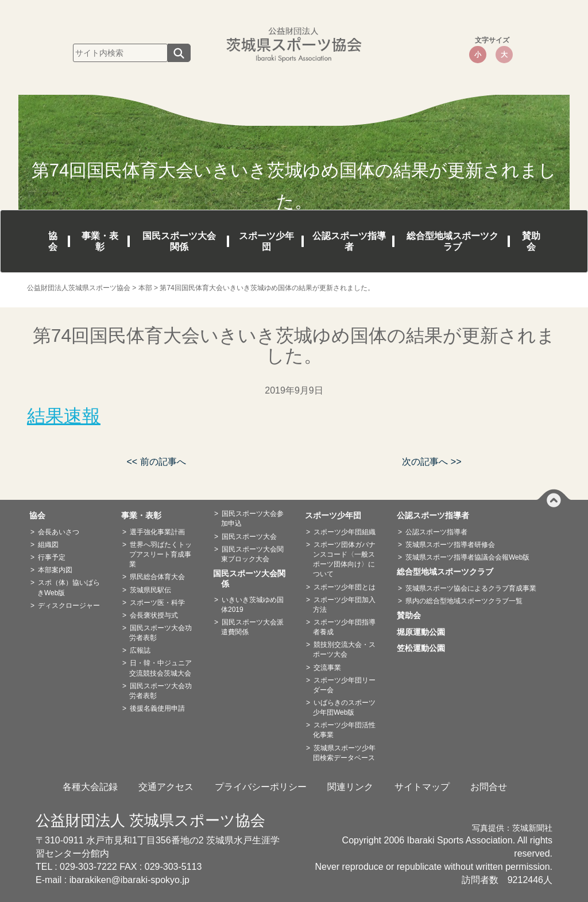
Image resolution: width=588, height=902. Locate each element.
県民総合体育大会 (157, 577)
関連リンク (350, 787)
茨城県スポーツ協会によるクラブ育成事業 (471, 588)
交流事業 (327, 668)
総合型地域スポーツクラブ (452, 241)
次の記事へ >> (432, 462)
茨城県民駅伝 (150, 590)
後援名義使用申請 (157, 708)
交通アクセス (166, 787)
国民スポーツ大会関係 (179, 241)
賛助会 (531, 241)
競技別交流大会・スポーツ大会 (344, 649)
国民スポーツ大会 (249, 537)
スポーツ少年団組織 (345, 532)
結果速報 (64, 416)
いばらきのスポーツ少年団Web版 (344, 708)
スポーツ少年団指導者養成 (344, 627)
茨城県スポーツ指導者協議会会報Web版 (467, 557)
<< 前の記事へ (156, 462)
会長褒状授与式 (154, 615)
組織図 (48, 545)
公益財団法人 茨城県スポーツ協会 (150, 820)
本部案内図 (55, 570)
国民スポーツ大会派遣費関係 (252, 627)
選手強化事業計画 (157, 532)
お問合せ (489, 787)
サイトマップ (422, 787)
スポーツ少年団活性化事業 (344, 730)
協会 (53, 241)
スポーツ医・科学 (157, 603)
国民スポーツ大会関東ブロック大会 (252, 554)
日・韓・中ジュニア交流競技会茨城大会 (160, 668)
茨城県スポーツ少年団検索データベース (344, 753)
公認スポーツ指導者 (349, 241)
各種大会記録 (90, 787)
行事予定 (52, 557)
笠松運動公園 (425, 648)
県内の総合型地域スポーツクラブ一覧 (464, 601)
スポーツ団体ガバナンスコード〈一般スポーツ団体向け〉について (344, 559)
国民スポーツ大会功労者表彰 (160, 633)
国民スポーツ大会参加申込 (252, 519)
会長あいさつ (59, 532)
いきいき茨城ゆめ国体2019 (252, 605)
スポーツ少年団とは (345, 587)
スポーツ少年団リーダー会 (344, 685)
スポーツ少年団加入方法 (344, 605)
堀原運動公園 (425, 632)
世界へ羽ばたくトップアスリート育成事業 (160, 554)
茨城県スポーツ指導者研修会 (450, 545)
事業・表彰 (100, 241)
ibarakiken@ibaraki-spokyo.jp (129, 880)
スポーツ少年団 (266, 241)
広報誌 (140, 650)
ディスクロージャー (69, 606)
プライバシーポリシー (261, 787)
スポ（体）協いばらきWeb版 (69, 587)
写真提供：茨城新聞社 (512, 828)
